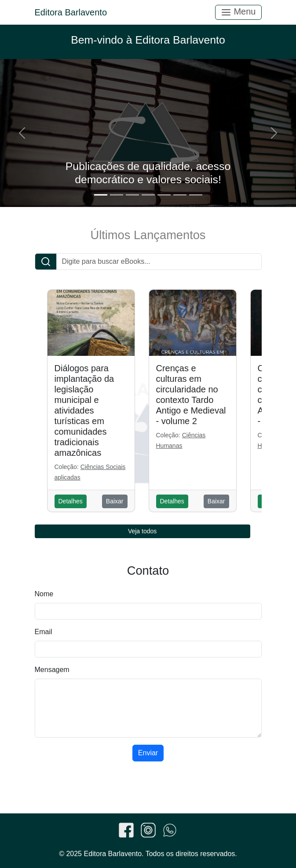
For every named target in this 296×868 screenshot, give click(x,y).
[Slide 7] (196, 195)
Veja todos (142, 531)
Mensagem (52, 670)
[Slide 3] (132, 195)
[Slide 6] (180, 195)
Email (44, 632)
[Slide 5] (164, 195)
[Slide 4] (148, 195)
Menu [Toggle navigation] (238, 12)
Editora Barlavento (71, 12)
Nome (44, 594)
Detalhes (71, 501)
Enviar (148, 753)
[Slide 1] (101, 195)
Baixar (115, 501)
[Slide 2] (117, 195)
